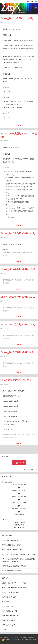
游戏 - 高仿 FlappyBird (9, 625)
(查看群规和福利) (19, 515)
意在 (12, 637)
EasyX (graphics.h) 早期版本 (16, 380)
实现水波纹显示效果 (9, 620)
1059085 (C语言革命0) (19, 485)
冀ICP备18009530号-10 (29, 640)
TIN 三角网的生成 (8, 606)
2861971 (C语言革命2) (19, 497)
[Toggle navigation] (36, 9)
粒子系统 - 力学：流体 (9, 597)
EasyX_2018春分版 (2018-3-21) (18, 233)
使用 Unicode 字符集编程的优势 (12, 550)
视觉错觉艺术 (6, 602)
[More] (19, 126)
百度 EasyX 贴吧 (19, 527)
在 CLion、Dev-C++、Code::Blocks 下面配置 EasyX (19, 554)
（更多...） (6, 629)
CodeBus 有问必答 (19, 522)
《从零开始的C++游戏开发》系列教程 (14, 566)
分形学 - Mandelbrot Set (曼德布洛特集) (15, 588)
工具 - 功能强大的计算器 (10, 611)
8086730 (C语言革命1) (19, 491)
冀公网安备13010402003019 (12, 640)
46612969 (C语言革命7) (19, 509)
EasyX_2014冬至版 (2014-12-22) (18, 269)
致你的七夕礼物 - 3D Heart (11, 592)
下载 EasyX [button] (19, 463)
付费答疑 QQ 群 (19, 525)
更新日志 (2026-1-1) (30, 469)
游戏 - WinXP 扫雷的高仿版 (11, 616)
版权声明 (17, 637)
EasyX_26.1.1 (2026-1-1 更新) (17, 18)
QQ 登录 (35, 1)
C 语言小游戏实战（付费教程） (12, 571)
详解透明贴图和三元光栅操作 (11, 545)
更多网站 (30, 1)
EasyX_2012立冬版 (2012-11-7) (18, 324)
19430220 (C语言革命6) (19, 503)
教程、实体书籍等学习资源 (11, 540)
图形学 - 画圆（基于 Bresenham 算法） (15, 583)
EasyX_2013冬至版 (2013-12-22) (18, 297)
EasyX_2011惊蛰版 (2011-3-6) (17, 352)
